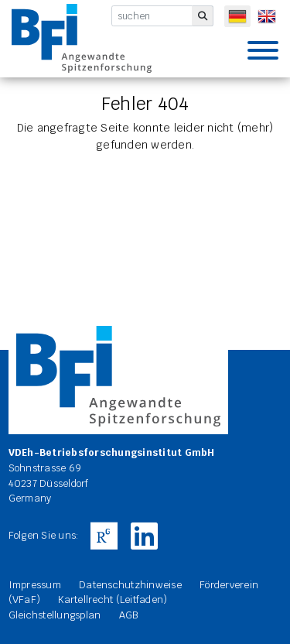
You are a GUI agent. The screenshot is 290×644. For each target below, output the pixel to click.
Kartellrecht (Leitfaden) (113, 599)
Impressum (35, 585)
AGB (129, 615)
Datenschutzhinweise (130, 585)
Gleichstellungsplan (55, 615)
